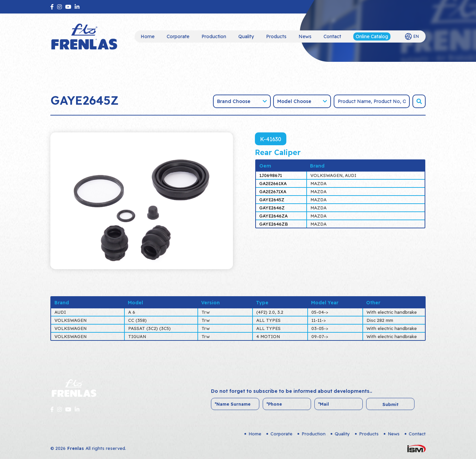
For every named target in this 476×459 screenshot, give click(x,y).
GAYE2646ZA (273, 216)
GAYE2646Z (272, 208)
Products (276, 36)
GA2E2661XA (273, 183)
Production (214, 36)
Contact (332, 36)
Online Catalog (372, 36)
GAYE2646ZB (274, 224)
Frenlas (76, 448)
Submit (390, 404)
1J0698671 (271, 175)
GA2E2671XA (273, 192)
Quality (246, 36)
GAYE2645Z (272, 200)
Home (148, 36)
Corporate (178, 36)
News (305, 36)
